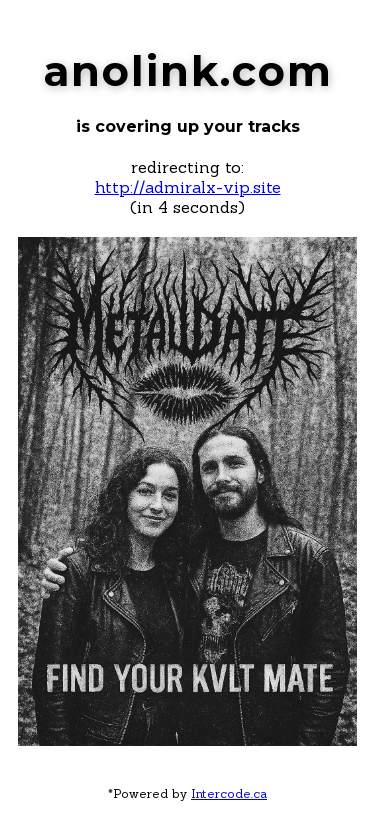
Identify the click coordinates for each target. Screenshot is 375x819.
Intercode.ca (229, 793)
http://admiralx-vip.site (188, 187)
